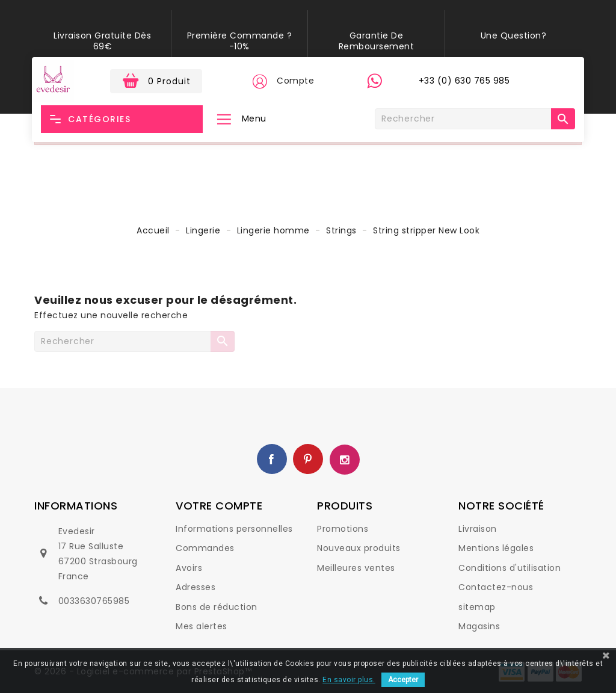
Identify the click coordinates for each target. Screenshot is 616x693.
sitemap (477, 607)
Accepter (403, 680)
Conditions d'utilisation (510, 568)
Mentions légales (496, 548)
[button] (259, 81)
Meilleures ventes (356, 568)
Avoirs (189, 568)
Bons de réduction (217, 607)
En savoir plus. (349, 680)
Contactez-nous (496, 587)
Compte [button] (295, 81)
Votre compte (219, 506)
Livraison (478, 529)
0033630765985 (94, 601)
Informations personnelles (234, 529)
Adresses (196, 587)
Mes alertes (202, 626)
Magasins (479, 626)
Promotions (343, 529)
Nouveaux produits (359, 548)
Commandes (205, 548)
